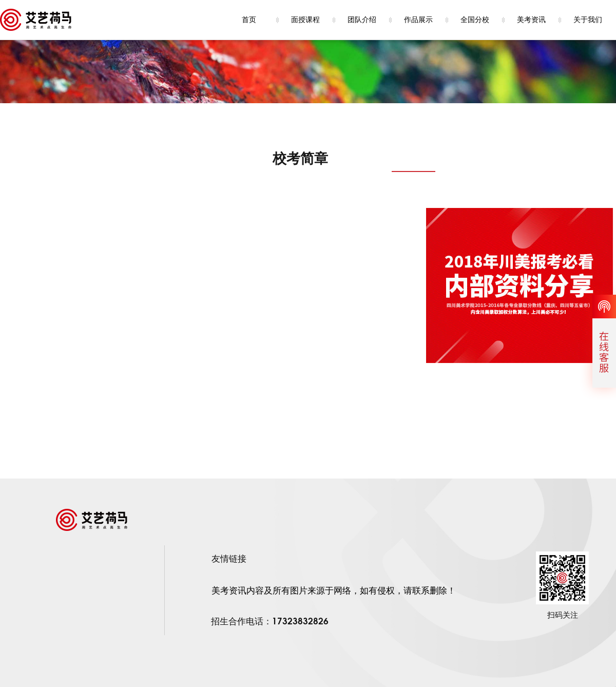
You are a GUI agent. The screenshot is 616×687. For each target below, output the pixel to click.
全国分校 (475, 20)
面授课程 (305, 20)
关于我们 (588, 20)
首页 (249, 20)
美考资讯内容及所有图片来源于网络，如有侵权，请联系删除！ (334, 591)
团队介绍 (362, 20)
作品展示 (418, 20)
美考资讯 (531, 20)
